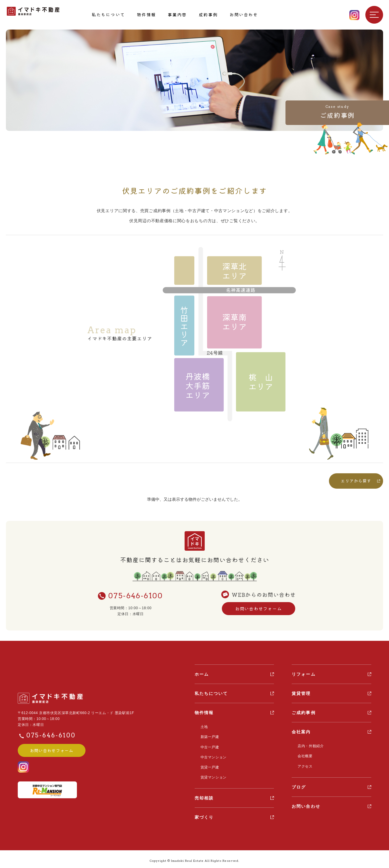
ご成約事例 (304, 713)
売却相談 (204, 795)
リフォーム (304, 674)
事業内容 (177, 14)
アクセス (304, 765)
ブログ (299, 786)
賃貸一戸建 (208, 765)
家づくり (204, 814)
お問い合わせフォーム (259, 609)
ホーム (202, 674)
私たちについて (108, 14)
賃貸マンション (212, 775)
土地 (203, 727)
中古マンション (212, 755)
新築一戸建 (208, 736)
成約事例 (208, 14)
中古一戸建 (208, 746)
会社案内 (301, 732)
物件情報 (146, 14)
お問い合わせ (244, 14)
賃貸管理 (301, 693)
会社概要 (304, 755)
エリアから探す (356, 481)
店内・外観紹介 (309, 746)
